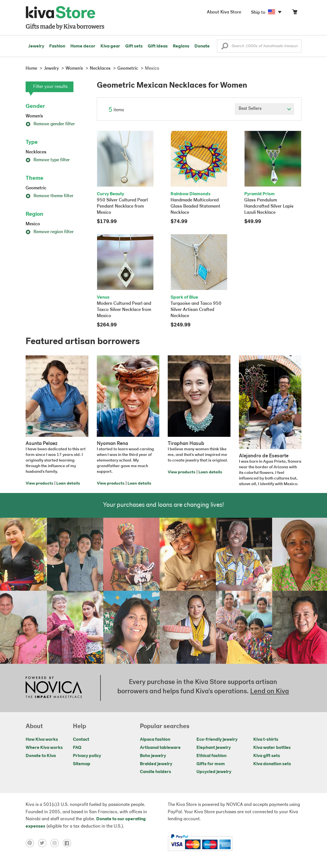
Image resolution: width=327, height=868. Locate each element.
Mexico (33, 224)
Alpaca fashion (155, 740)
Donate (202, 46)
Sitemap (82, 764)
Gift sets (134, 46)
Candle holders (155, 772)
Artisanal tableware (160, 748)
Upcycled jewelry (214, 772)
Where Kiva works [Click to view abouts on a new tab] (44, 748)
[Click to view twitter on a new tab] (44, 843)
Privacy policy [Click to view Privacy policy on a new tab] (87, 756)
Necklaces (36, 152)
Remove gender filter (50, 124)
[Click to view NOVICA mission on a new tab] (54, 688)
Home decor (83, 46)
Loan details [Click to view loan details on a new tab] (68, 484)
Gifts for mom (211, 764)
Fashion (57, 46)
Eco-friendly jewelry (217, 740)
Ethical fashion (211, 756)
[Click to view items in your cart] (295, 13)
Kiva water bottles (272, 748)
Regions (181, 46)
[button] (225, 47)
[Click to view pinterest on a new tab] (32, 843)
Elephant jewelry (214, 748)
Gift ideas (158, 46)
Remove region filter (50, 232)
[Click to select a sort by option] (265, 109)
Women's (34, 116)
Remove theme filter (50, 196)
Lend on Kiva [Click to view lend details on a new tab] (270, 692)
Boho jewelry (153, 756)
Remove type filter (48, 160)
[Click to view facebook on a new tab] (68, 843)
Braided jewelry (156, 764)
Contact (81, 740)
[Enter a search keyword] (259, 46)
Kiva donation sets (272, 764)
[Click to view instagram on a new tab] (57, 843)
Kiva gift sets (267, 756)
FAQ (77, 748)
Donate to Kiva (41, 756)
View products (39, 484)
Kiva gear (110, 46)
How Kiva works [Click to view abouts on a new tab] (42, 740)
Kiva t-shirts (266, 740)
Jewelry (36, 46)
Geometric (36, 188)
